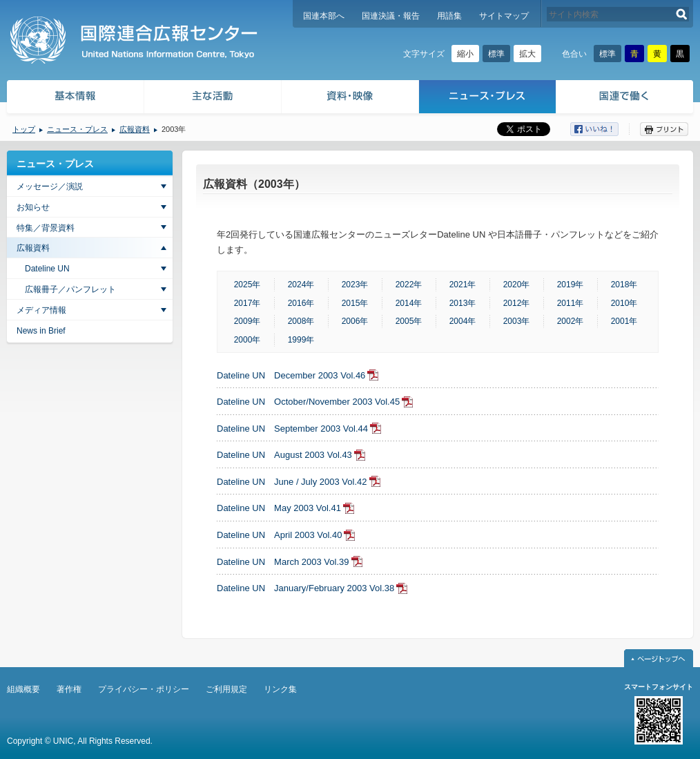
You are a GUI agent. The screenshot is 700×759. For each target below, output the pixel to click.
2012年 (517, 303)
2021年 (463, 285)
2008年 (301, 321)
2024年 (301, 285)
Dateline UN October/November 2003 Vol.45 (308, 402)
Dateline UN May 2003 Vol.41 (279, 508)
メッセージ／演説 (50, 186)
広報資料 (135, 129)
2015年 (355, 303)
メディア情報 (41, 310)
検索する (682, 14)
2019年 (571, 285)
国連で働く (626, 98)
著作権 (69, 689)
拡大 (527, 54)
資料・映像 (350, 98)
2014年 (409, 303)
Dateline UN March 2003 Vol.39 (283, 562)
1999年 (301, 340)
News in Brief (41, 331)
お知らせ (33, 207)
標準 (496, 54)
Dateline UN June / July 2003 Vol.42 (292, 482)
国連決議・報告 (391, 16)
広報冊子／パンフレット (70, 289)
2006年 (355, 321)
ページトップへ (659, 658)
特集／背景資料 (46, 228)
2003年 (517, 321)
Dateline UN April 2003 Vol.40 (279, 535)
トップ (24, 129)
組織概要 (23, 689)
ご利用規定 (226, 689)
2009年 (247, 321)
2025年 (247, 285)
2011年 (571, 303)
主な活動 (213, 98)
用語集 (449, 16)
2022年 (409, 285)
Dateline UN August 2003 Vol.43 (284, 455)
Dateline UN (47, 269)
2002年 (571, 321)
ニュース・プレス (488, 98)
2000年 (247, 340)
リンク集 (280, 689)
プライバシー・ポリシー (144, 689)
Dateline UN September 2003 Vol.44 (292, 429)
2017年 (247, 303)
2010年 (624, 303)
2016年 (301, 303)
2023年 (355, 285)
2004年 (463, 321)
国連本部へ (324, 16)
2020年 (517, 285)
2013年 (463, 303)
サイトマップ (504, 16)
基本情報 (75, 98)
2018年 (624, 285)
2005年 (409, 321)
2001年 (624, 321)
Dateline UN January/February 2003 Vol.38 (305, 588)
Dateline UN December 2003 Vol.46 (291, 375)
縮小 (465, 54)
